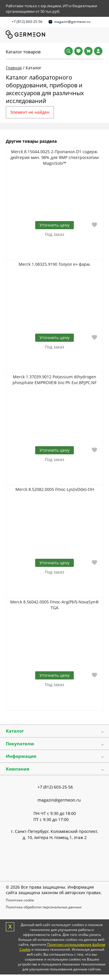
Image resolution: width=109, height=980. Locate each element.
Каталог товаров (23, 52)
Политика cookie (20, 900)
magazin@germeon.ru (72, 22)
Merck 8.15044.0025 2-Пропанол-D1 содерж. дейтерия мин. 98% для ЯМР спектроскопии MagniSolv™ (55, 157)
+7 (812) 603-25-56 (27, 22)
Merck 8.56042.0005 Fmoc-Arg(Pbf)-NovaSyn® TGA (54, 605)
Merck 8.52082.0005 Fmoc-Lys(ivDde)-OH (55, 489)
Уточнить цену (54, 225)
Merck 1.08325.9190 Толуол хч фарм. (55, 264)
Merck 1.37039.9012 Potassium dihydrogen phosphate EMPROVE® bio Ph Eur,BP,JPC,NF (54, 380)
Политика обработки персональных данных (44, 907)
